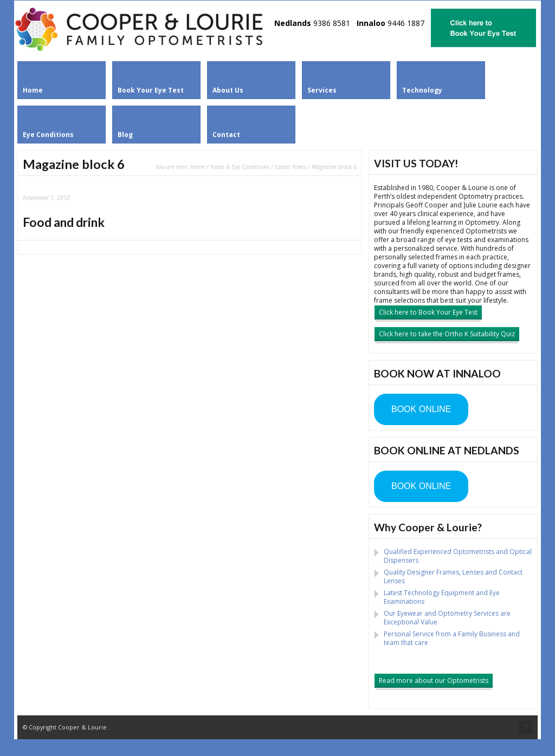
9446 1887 (406, 23)
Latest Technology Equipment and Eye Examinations (442, 597)
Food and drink (64, 222)
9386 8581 (332, 23)
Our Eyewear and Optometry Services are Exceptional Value (447, 618)
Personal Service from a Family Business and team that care (452, 638)
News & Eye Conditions (240, 167)
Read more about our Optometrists (434, 680)
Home (198, 167)
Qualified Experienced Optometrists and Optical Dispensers (458, 556)
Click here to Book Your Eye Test (428, 312)
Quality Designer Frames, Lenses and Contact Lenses (453, 576)
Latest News (291, 167)
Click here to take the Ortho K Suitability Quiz (447, 334)
